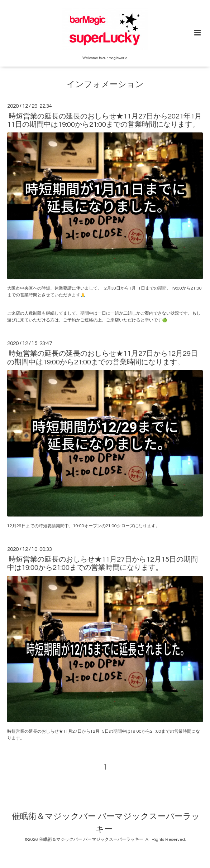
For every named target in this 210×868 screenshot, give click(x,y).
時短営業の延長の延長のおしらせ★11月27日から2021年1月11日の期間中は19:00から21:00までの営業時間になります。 (104, 120)
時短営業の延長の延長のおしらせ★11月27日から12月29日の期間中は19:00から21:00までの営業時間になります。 (102, 358)
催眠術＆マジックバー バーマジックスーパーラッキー (106, 823)
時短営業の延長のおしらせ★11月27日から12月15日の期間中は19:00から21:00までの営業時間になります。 (102, 564)
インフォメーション (105, 85)
